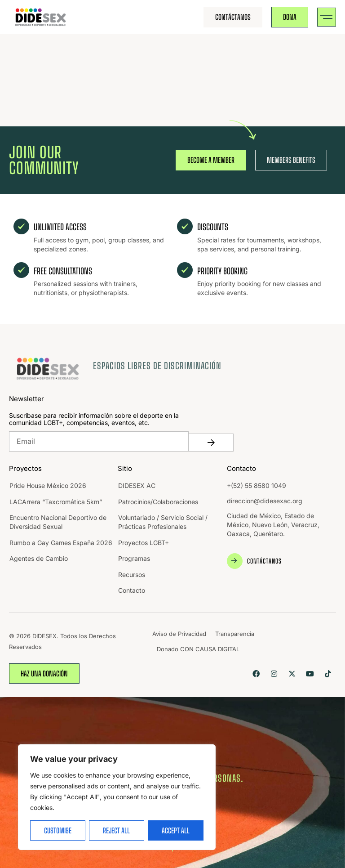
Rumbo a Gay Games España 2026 (61, 543)
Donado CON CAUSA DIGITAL (198, 649)
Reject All (116, 830)
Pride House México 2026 (48, 485)
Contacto (132, 590)
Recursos (132, 575)
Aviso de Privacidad (179, 634)
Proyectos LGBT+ (144, 543)
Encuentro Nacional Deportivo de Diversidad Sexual (58, 522)
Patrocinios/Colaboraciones (158, 502)
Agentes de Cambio (39, 558)
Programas (134, 558)
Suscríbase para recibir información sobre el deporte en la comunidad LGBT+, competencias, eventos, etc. (94, 419)
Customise (58, 830)
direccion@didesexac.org (265, 501)
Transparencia (235, 634)
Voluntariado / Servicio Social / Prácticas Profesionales (163, 522)
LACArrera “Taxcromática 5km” (56, 502)
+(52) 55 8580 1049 (257, 485)
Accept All (176, 830)
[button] (327, 17)
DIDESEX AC (137, 485)
